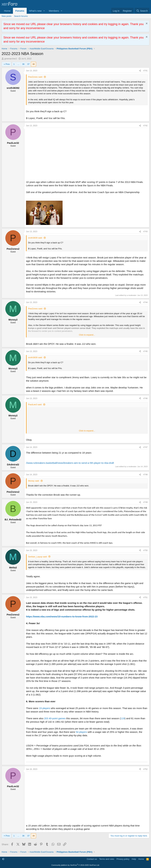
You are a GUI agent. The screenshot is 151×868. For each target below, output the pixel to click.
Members (54, 11)
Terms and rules (107, 859)
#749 (145, 502)
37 (28, 64)
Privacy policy (123, 859)
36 (23, 64)
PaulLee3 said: (35, 404)
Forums (20, 11)
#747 (145, 447)
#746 (145, 398)
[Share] (140, 71)
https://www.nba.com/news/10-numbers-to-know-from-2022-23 (62, 616)
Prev (8, 64)
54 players (81, 732)
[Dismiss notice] (146, 24)
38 (33, 64)
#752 (145, 769)
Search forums (21, 16)
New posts (7, 16)
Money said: (34, 481)
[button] (44, 11)
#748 (145, 475)
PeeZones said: (35, 77)
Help (134, 859)
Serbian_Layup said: (38, 557)
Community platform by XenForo (75, 865)
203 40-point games (55, 718)
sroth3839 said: (35, 238)
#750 (145, 550)
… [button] (18, 64)
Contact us (92, 859)
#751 (145, 597)
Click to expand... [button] (87, 335)
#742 (145, 126)
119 (123, 718)
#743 (145, 232)
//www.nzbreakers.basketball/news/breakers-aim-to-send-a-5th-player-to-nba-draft (70, 463)
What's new (35, 11)
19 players (45, 708)
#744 (145, 302)
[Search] (142, 11)
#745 (145, 351)
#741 (145, 71)
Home (7, 11)
